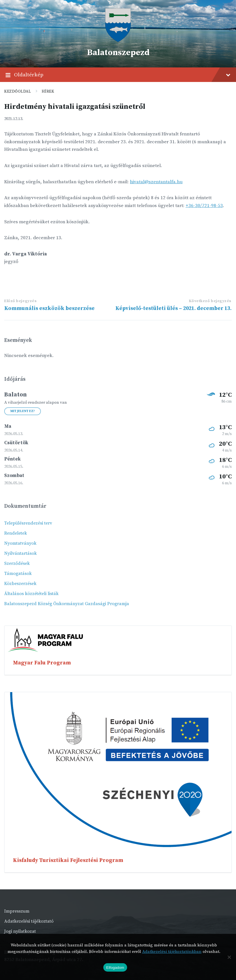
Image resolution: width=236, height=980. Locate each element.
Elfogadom (115, 968)
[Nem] (229, 957)
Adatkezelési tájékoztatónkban (172, 952)
